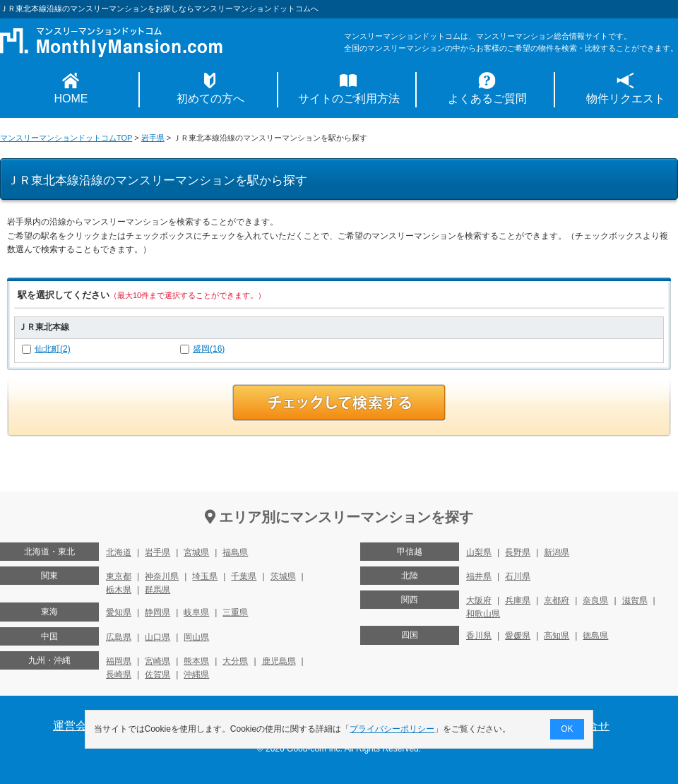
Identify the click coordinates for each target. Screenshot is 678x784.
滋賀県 (635, 600)
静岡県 (157, 612)
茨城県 (283, 576)
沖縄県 (196, 675)
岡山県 (196, 637)
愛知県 (119, 612)
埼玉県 (205, 576)
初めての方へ (210, 99)
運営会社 (76, 726)
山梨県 (479, 552)
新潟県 (557, 552)
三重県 (235, 612)
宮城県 (196, 552)
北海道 (119, 552)
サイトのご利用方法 (349, 99)
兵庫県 (518, 600)
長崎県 (119, 675)
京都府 (557, 600)
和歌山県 (483, 614)
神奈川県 (162, 576)
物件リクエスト (626, 99)
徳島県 (595, 636)
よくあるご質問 (487, 99)
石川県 (518, 576)
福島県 (235, 552)
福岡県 (119, 661)
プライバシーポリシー (393, 729)
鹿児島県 (279, 661)
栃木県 (119, 590)
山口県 (157, 637)
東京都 (119, 576)
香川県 (479, 636)
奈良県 (595, 600)
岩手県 (153, 138)
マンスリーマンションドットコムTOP (66, 138)
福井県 (479, 576)
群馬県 (157, 590)
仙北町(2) (53, 349)
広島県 (119, 637)
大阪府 (479, 600)
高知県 (557, 636)
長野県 (518, 552)
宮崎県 (157, 661)
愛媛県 (518, 636)
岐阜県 (196, 612)
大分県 (235, 661)
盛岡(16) (209, 349)
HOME (71, 99)
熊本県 (196, 661)
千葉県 (244, 576)
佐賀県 (157, 675)
